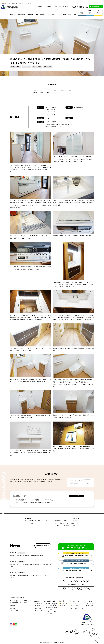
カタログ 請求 (90, 12)
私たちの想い (38, 604)
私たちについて (22, 15)
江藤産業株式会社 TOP (17, 598)
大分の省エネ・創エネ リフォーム (52, 608)
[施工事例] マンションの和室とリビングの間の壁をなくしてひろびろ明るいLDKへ (30, 566)
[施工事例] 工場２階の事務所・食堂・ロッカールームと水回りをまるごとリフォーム (30, 577)
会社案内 (49, 7)
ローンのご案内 (90, 604)
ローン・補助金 (62, 15)
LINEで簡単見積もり (97, 7)
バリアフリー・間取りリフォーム (52, 612)
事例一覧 (63, 606)
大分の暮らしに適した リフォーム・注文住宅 (52, 604)
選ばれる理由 (38, 606)
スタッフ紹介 (77, 496)
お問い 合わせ (98, 12)
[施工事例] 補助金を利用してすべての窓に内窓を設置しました (27, 556)
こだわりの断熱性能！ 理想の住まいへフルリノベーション (37, 520)
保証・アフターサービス (76, 608)
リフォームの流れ (75, 606)
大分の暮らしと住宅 (33, 15)
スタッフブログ (39, 611)
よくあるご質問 (72, 15)
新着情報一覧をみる (42, 546)
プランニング (74, 604)
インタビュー (64, 604)
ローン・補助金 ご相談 (82, 12)
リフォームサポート (51, 15)
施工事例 (42, 15)
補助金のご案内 (90, 606)
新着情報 (40, 7)
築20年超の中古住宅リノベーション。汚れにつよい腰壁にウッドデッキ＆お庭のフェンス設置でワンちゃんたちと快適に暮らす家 (67, 521)
